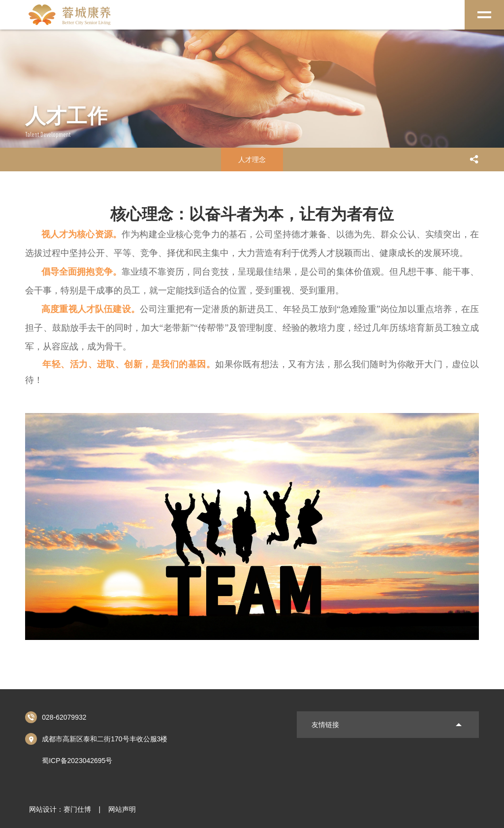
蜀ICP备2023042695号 (77, 761)
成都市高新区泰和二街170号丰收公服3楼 (96, 739)
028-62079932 (56, 717)
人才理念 (252, 159)
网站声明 (122, 809)
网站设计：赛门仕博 (60, 809)
